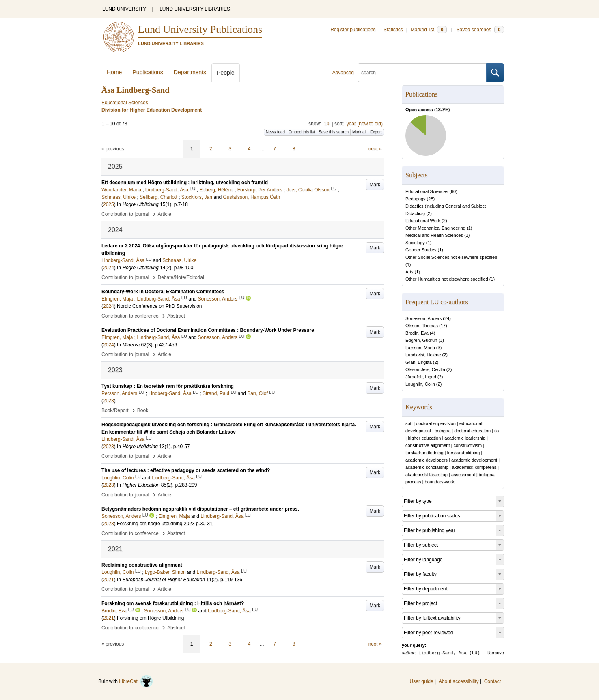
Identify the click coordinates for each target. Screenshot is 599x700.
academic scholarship (427, 467)
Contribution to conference (130, 316)
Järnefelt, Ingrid (421, 377)
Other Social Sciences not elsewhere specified (451, 257)
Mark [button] (375, 185)
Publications (148, 72)
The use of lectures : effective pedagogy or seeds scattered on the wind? (186, 470)
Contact (492, 681)
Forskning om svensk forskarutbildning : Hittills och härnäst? (173, 603)
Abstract (176, 316)
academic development (474, 460)
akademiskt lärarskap (427, 475)
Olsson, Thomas (422, 326)
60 (453, 191)
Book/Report (115, 410)
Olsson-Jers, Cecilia (425, 369)
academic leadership (465, 438)
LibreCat (136, 681)
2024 (109, 268)
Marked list (429, 30)
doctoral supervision (436, 423)
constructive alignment (428, 445)
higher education (424, 438)
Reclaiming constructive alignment (142, 565)
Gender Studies (421, 250)
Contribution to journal (125, 214)
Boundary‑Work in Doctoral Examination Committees (163, 292)
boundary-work (440, 482)
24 (447, 318)
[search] (422, 73)
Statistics (393, 30)
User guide (422, 681)
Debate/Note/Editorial (181, 277)
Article (165, 214)
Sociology (415, 243)
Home (114, 72)
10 (326, 124)
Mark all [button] (359, 132)
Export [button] (376, 132)
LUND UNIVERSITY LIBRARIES (195, 9)
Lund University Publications (200, 29)
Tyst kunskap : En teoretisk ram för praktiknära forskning (168, 386)
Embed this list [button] (302, 132)
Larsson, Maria (420, 348)
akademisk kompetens (474, 467)
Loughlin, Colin (420, 384)
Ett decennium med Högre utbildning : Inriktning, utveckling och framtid (185, 183)
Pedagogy (416, 199)
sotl (409, 423)
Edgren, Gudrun (421, 340)
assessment (463, 475)
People (226, 73)
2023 (109, 401)
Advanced (343, 73)
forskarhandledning (424, 453)
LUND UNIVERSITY (124, 9)
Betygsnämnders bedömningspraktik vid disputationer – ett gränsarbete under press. (200, 509)
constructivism (468, 445)
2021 (109, 580)
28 (431, 199)
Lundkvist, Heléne (423, 355)
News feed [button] (275, 132)
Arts (409, 272)
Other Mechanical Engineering (435, 228)
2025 (109, 204)
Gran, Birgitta (419, 362)
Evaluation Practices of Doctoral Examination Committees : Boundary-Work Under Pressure (208, 330)
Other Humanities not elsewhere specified (447, 279)
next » (375, 149)
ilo (497, 431)
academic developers (427, 460)
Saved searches (480, 30)
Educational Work (423, 221)
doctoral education (472, 431)
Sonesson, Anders (423, 318)
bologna (443, 431)
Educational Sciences (427, 191)
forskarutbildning (464, 453)
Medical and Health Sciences (434, 235)
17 (443, 326)
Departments (190, 72)
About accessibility (459, 681)
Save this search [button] (334, 132)
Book (143, 410)
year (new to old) (365, 124)
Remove (496, 653)
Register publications (353, 30)
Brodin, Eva (417, 333)
